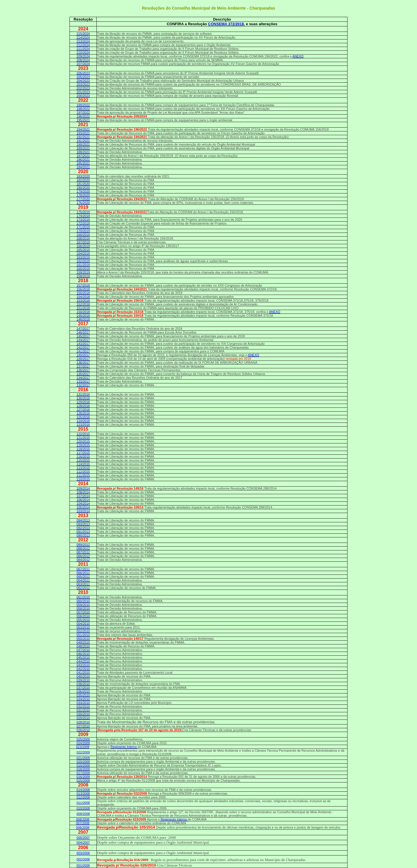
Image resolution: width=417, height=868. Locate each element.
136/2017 (83, 370)
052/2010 (83, 631)
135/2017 (83, 374)
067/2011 (83, 569)
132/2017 (83, 385)
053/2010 (83, 627)
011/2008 (83, 803)
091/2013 (83, 532)
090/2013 (83, 535)
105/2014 (83, 507)
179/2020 (83, 191)
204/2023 (83, 81)
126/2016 (83, 413)
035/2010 (83, 695)
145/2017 (83, 336)
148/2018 (83, 319)
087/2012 (83, 552)
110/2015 (83, 479)
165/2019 (83, 250)
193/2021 (83, 133)
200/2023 (83, 96)
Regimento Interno (124, 747)
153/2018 (83, 300)
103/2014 (83, 511)
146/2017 (83, 332)
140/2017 (83, 355)
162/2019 (83, 261)
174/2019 (83, 216)
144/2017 (83, 340)
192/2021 (83, 137)
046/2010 (83, 654)
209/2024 (83, 56)
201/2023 (83, 92)
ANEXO (298, 56)
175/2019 (83, 212)
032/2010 (83, 706)
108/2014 (83, 492)
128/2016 (83, 406)
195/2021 (83, 120)
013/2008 (83, 793)
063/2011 (83, 584)
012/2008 (83, 797)
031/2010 (83, 710)
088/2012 (83, 548)
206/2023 (83, 73)
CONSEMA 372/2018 (226, 24)
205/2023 (83, 77)
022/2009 (83, 752)
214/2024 (83, 37)
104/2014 (83, 503)
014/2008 (83, 790)
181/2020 (83, 184)
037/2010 (83, 688)
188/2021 (83, 152)
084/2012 (83, 560)
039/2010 (83, 680)
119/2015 (83, 445)
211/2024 (83, 49)
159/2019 (83, 272)
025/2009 (83, 739)
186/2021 (83, 160)
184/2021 (83, 167)
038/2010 (83, 684)
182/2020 (83, 180)
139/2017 (83, 359)
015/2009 (83, 780)
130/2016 (83, 398)
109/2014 (83, 488)
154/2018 (83, 297)
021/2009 (83, 758)
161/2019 (83, 265)
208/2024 (83, 60)
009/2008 (83, 814)
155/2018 (83, 293)
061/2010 (83, 597)
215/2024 (83, 34)
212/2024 (83, 45)
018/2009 (83, 769)
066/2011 (83, 573)
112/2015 (83, 472)
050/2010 (83, 639)
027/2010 (83, 726)
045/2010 (83, 657)
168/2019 (83, 238)
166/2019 (83, 246)
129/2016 (83, 402)
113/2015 (83, 468)
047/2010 (83, 650)
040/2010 (83, 676)
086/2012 (83, 556)
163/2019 (83, 257)
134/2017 (83, 378)
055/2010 (83, 620)
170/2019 (83, 231)
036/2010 (83, 691)
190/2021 (83, 144)
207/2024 (83, 64)
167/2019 (83, 242)
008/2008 (83, 819)
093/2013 (83, 524)
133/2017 (83, 381)
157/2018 (83, 285)
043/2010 (83, 665)
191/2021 (83, 141)
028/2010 (83, 722)
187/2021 (83, 156)
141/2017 (83, 351)
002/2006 (83, 859)
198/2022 (83, 109)
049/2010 (83, 642)
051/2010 (83, 635)
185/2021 (83, 163)
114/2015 (83, 464)
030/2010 (83, 714)
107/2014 (83, 496)
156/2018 (83, 289)
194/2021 (83, 129)
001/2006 (83, 865)
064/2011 (83, 580)
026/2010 (83, 730)
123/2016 (83, 425)
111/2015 (83, 475)
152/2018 (83, 304)
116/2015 (83, 456)
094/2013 (83, 520)
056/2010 (83, 616)
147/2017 (83, 329)
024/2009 (83, 743)
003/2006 (83, 853)
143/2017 (83, 344)
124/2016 (83, 421)
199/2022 (83, 105)
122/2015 (83, 434)
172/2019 (83, 223)
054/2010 (83, 624)
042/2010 (83, 669)
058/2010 (83, 608)
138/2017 (83, 363)
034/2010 (83, 699)
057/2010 (83, 612)
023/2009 (83, 747)
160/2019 (83, 269)
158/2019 (83, 276)
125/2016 (83, 417)
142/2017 (83, 347)
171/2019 (83, 227)
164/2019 (83, 253)
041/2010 (83, 673)
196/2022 (83, 116)
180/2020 (83, 188)
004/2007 (83, 842)
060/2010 (83, 601)
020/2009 (83, 762)
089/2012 (83, 545)
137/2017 (83, 366)
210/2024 (83, 52)
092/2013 (83, 528)
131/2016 (83, 394)
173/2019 (83, 220)
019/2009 (83, 765)
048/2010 (83, 646)
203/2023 (83, 84)
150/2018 (83, 312)
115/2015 (83, 460)
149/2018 (83, 316)
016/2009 (83, 777)
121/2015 (83, 438)
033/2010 (83, 703)
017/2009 (83, 773)
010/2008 (83, 808)
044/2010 (83, 661)
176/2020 (83, 203)
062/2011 (83, 588)
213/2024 (83, 41)
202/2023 (83, 88)
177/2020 (83, 199)
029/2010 (83, 718)
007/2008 (83, 823)
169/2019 (83, 235)
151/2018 (83, 308)
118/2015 (83, 449)
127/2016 (83, 409)
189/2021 (83, 148)
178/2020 (83, 195)
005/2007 (83, 838)
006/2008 (83, 827)
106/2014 (83, 500)
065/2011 (83, 577)
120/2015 (83, 441)
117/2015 (83, 453)
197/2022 (83, 113)
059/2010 (83, 605)
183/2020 (83, 176)
